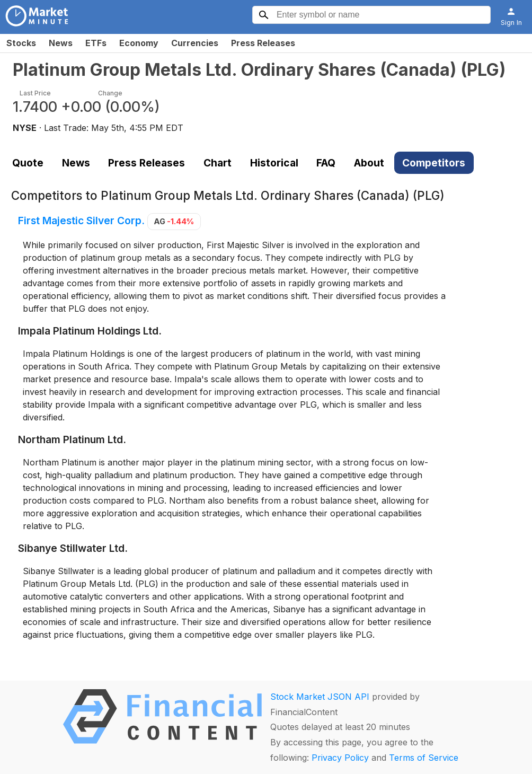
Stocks (21, 43)
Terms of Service (424, 758)
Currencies (195, 43)
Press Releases (263, 43)
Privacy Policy (340, 758)
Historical (274, 163)
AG (174, 221)
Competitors (434, 163)
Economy (139, 43)
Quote (28, 163)
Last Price (35, 93)
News (61, 43)
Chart (218, 163)
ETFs (96, 43)
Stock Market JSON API (320, 697)
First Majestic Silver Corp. (81, 221)
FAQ (326, 163)
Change (110, 93)
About (369, 163)
